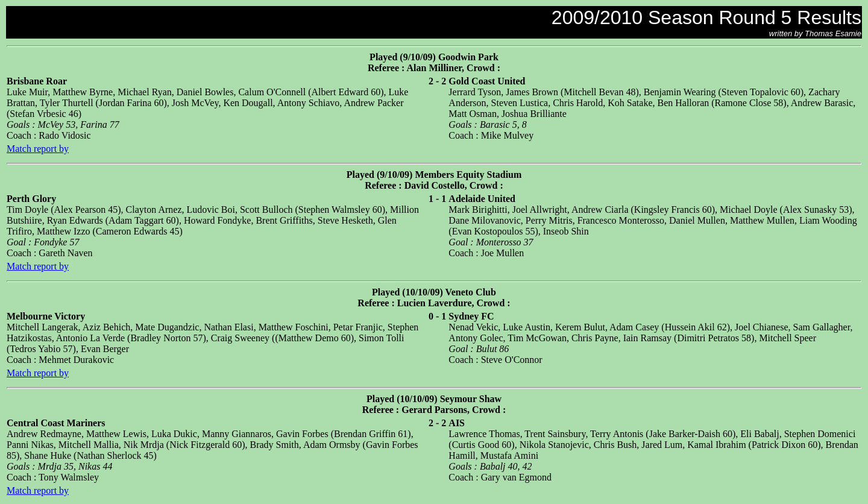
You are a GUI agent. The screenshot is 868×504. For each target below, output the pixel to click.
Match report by (38, 149)
